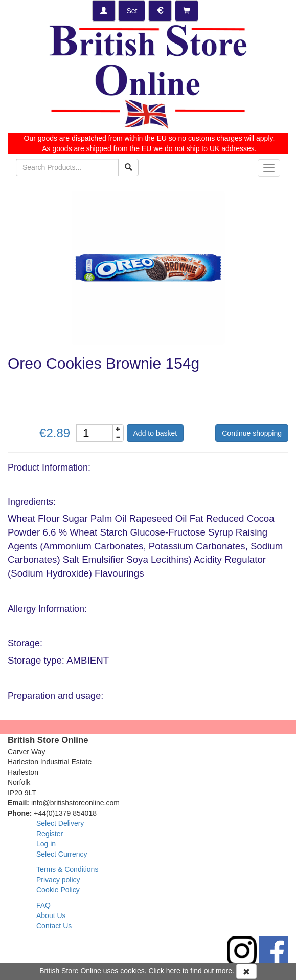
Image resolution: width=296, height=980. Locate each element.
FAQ (43, 905)
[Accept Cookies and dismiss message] (246, 971)
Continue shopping (252, 433)
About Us (51, 915)
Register (50, 834)
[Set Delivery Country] (132, 11)
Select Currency (62, 854)
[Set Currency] (160, 11)
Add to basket (155, 433)
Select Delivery (60, 823)
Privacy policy (58, 880)
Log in (46, 844)
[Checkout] (187, 11)
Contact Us (54, 926)
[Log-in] (104, 11)
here (173, 971)
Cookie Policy (58, 890)
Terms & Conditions (67, 869)
